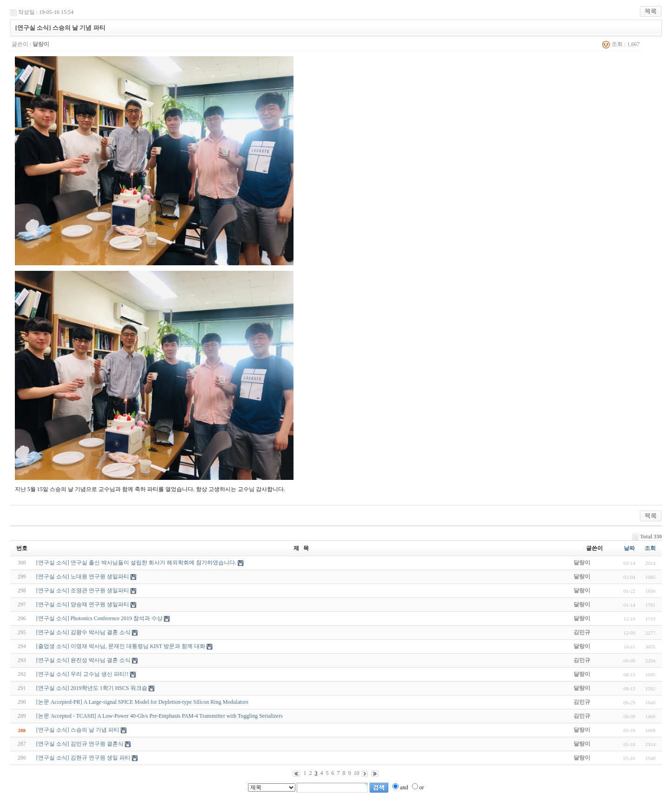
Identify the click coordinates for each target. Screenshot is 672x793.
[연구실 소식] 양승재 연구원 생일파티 (83, 604)
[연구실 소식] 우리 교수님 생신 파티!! (82, 674)
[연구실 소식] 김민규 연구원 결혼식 (80, 744)
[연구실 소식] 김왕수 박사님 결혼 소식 (83, 632)
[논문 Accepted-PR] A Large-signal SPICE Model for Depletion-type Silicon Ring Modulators (142, 702)
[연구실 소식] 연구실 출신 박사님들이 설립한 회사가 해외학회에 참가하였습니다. (136, 563)
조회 (650, 548)
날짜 (629, 548)
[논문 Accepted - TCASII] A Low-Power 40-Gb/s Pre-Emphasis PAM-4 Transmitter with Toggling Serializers (160, 716)
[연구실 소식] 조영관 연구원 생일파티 (83, 590)
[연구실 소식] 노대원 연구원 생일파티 (83, 577)
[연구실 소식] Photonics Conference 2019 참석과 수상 (100, 618)
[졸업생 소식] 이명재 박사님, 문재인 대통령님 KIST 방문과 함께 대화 (121, 646)
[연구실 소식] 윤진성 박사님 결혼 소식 (83, 660)
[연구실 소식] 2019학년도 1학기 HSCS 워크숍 (92, 688)
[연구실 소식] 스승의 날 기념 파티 (78, 730)
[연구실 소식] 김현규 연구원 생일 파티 (83, 758)
